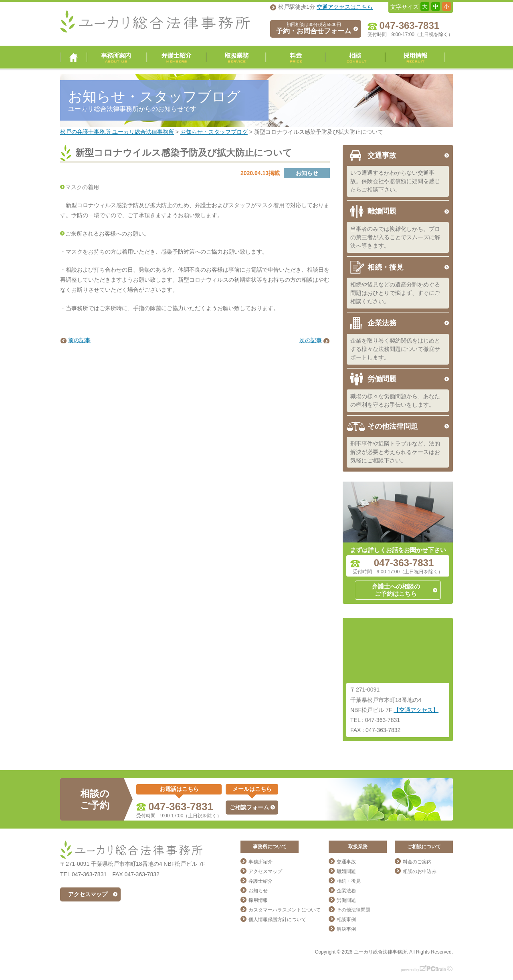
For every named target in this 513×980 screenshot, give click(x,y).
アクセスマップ (88, 894)
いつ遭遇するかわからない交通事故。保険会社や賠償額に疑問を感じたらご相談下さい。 (395, 181)
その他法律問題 (393, 426)
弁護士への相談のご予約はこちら (396, 590)
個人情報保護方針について (277, 920)
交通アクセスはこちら (345, 7)
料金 (296, 57)
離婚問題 (382, 211)
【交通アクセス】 (416, 710)
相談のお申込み (420, 871)
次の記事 (311, 340)
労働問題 (382, 379)
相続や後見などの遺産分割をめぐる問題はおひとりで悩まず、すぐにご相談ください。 (395, 293)
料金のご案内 (417, 862)
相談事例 (346, 920)
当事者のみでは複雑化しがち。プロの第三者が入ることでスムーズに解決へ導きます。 (395, 237)
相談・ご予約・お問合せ (355, 57)
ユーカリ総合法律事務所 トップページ (74, 57)
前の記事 (79, 340)
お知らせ (258, 891)
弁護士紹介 (177, 57)
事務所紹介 (261, 862)
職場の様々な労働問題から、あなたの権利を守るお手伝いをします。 (395, 400)
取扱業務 (236, 57)
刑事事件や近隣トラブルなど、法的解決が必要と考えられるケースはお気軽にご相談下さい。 (395, 452)
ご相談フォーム (249, 807)
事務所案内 (117, 57)
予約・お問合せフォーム (314, 28)
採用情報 (415, 57)
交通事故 (382, 155)
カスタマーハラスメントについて (285, 910)
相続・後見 (386, 267)
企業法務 (382, 323)
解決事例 (346, 929)
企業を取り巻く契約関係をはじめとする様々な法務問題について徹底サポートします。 (395, 349)
